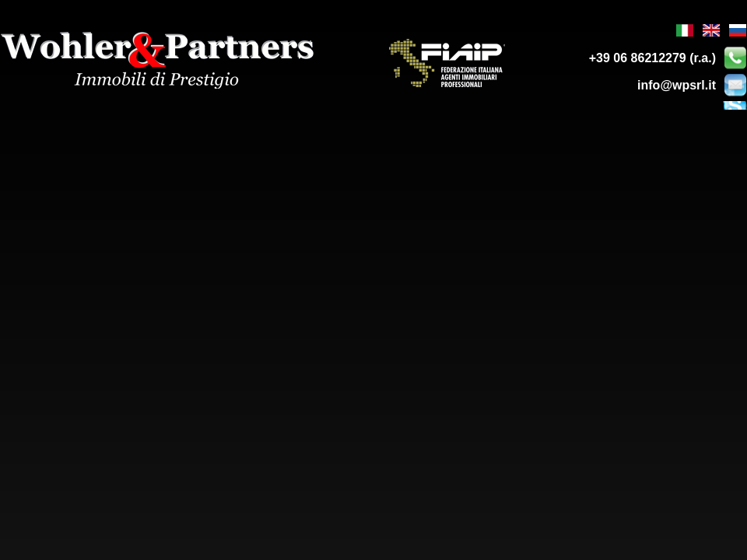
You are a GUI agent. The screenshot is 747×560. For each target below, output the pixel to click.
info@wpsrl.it (677, 85)
